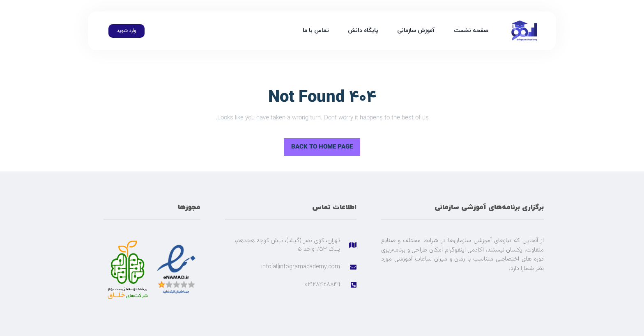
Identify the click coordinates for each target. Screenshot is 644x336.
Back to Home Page (326, 145)
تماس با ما (316, 31)
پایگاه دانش (363, 31)
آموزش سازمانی (416, 31)
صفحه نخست (471, 31)
